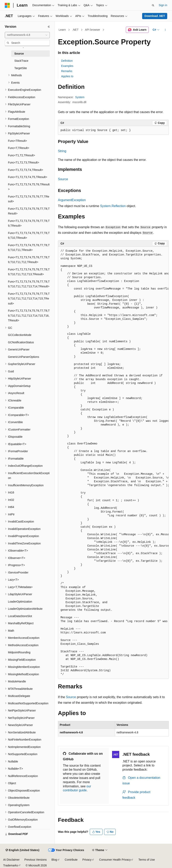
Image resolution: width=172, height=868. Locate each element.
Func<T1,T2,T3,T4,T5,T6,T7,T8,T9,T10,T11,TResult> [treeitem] (29, 248)
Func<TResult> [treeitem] (18, 141)
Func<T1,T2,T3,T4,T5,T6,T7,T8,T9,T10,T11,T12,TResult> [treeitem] (29, 260)
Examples (67, 66)
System (80, 97)
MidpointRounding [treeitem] (19, 652)
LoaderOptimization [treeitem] (20, 602)
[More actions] (165, 30)
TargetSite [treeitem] (21, 68)
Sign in (163, 5)
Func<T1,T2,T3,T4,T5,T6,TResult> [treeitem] (29, 187)
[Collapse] (49, 27)
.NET (75, 30)
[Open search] (153, 5)
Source (63, 179)
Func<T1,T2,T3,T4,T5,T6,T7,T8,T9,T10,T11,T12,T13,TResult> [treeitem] (29, 272)
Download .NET (155, 16)
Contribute (71, 860)
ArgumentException (72, 200)
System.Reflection (113, 206)
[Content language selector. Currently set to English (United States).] (22, 850)
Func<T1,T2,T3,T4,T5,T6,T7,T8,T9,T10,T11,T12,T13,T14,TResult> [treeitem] (29, 284)
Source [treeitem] (19, 54)
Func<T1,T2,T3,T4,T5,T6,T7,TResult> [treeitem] (29, 199)
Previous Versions (35, 860)
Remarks (67, 71)
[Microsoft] (7, 5)
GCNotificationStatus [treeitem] (21, 342)
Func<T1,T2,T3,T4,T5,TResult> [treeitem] (28, 177)
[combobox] (27, 35)
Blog (54, 860)
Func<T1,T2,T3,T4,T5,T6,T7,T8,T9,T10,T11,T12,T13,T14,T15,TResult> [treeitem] (29, 299)
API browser (93, 30)
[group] (113, 463)
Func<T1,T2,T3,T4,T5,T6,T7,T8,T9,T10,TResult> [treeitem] (29, 235)
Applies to (67, 76)
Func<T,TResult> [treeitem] (19, 148)
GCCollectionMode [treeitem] (20, 335)
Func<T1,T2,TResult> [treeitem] (21, 155)
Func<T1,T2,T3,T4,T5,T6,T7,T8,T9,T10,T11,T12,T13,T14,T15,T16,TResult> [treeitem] (29, 316)
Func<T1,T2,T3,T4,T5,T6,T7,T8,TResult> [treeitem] (29, 211)
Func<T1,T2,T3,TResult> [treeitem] (23, 162)
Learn (62, 30)
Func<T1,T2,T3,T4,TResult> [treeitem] (26, 170)
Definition (67, 61)
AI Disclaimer (11, 860)
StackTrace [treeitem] (21, 61)
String (62, 151)
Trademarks (11, 865)
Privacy (87, 860)
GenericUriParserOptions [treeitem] (23, 357)
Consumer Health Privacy (115, 860)
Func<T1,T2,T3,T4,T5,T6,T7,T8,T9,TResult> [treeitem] (29, 223)
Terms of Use (147, 860)
